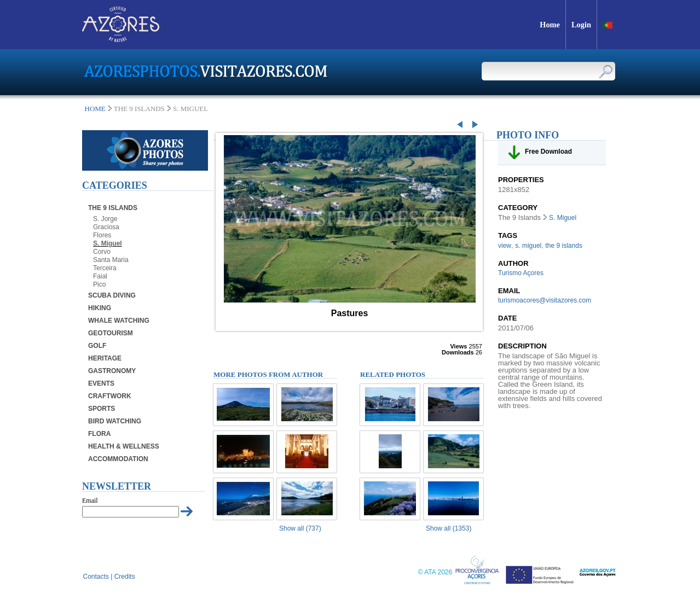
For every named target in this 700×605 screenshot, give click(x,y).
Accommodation (118, 459)
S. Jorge (105, 219)
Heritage (105, 358)
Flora (99, 434)
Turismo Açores (521, 273)
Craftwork (110, 396)
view (505, 246)
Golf (97, 346)
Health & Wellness (124, 446)
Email (90, 501)
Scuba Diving (112, 295)
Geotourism (111, 333)
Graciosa (106, 227)
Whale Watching (119, 321)
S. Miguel (108, 243)
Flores (102, 235)
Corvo (102, 252)
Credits (125, 577)
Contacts (96, 577)
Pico (99, 284)
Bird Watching (115, 421)
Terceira (105, 268)
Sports (102, 409)
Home (95, 109)
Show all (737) (300, 528)
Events (101, 383)
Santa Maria (111, 260)
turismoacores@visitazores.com (545, 300)
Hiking (100, 308)
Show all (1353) (449, 528)
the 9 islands (564, 246)
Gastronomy (112, 371)
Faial (100, 276)
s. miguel (528, 246)
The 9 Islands (113, 208)
